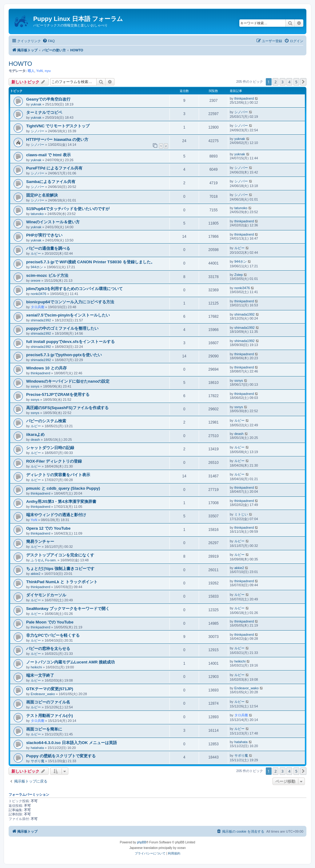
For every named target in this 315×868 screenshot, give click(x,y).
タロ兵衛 (38, 307)
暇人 (31, 71)
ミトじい (241, 514)
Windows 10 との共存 (46, 368)
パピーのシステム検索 (46, 421)
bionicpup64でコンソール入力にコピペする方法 (70, 302)
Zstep (239, 275)
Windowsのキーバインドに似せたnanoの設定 (68, 381)
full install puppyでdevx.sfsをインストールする (70, 342)
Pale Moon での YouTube (50, 622)
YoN (40, 71)
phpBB (142, 842)
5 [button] (296, 82)
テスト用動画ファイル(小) (50, 716)
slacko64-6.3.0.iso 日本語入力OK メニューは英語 (72, 743)
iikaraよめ (35, 434)
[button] (303, 82)
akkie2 (36, 574)
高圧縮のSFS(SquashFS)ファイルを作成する (67, 408)
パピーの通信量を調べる (48, 248)
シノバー (241, 112)
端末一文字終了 (40, 675)
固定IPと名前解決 (42, 195)
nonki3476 (39, 294)
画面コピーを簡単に (44, 729)
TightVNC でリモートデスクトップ (58, 126)
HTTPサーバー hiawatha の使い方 (57, 139)
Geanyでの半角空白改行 (48, 99)
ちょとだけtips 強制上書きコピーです (60, 569)
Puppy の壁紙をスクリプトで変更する (61, 756)
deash (35, 440)
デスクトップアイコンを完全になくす (60, 555)
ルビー (36, 253)
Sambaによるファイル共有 (51, 182)
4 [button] (289, 82)
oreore (36, 281)
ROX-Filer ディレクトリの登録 (54, 461)
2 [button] (275, 82)
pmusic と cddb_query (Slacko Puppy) (63, 488)
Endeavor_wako (43, 694)
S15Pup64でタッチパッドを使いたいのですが (68, 209)
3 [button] (283, 82)
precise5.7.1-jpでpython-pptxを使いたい (64, 355)
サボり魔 (38, 761)
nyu (48, 71)
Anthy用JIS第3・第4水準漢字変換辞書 (61, 502)
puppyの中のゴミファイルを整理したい (62, 328)
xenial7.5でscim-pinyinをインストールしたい (68, 315)
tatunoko (37, 214)
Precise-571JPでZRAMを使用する (58, 394)
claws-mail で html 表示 (48, 155)
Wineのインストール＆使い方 (53, 222)
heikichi (36, 667)
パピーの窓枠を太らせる (48, 649)
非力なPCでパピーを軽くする (53, 635)
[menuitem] (49, 41)
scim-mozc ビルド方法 (47, 275)
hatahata (37, 748)
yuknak (36, 104)
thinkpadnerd (244, 98)
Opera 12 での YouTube (48, 528)
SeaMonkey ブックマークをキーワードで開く (68, 609)
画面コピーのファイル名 (48, 702)
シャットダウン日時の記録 (50, 448)
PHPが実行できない (44, 235)
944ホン (37, 267)
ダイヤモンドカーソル (46, 595)
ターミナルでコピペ (44, 112)
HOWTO (20, 64)
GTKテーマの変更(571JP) (50, 689)
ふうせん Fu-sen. (44, 560)
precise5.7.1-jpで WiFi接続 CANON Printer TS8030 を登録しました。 (90, 262)
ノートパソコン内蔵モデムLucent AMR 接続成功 (70, 662)
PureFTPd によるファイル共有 (54, 168)
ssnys (35, 386)
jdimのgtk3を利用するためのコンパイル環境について (74, 289)
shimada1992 (41, 320)
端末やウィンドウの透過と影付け (56, 515)
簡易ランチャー (40, 542)
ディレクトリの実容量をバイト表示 (58, 475)
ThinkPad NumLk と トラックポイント (62, 582)
